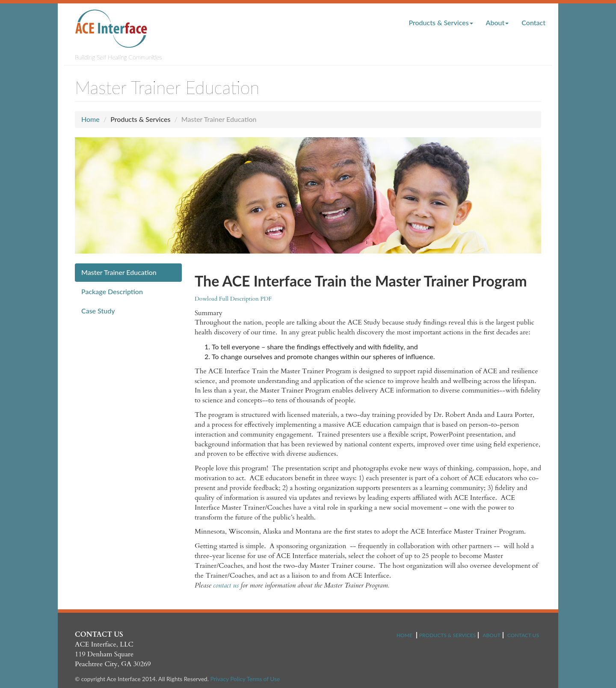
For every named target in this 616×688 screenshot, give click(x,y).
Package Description (112, 291)
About (498, 22)
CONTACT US (523, 635)
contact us (226, 585)
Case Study (98, 311)
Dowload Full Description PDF (233, 299)
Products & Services (441, 22)
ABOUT (492, 635)
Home (90, 119)
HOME (404, 635)
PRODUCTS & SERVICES (447, 635)
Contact (533, 22)
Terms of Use (264, 679)
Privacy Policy (228, 679)
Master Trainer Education (119, 272)
